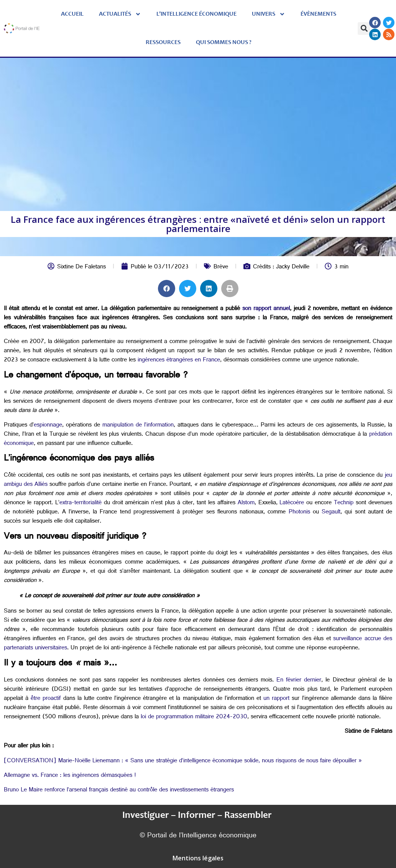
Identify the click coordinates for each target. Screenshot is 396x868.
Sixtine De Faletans (81, 267)
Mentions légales (198, 858)
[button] (364, 29)
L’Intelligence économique (196, 14)
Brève (221, 267)
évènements (318, 14)
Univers (269, 14)
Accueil (72, 14)
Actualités (120, 14)
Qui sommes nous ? (224, 43)
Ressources (163, 43)
